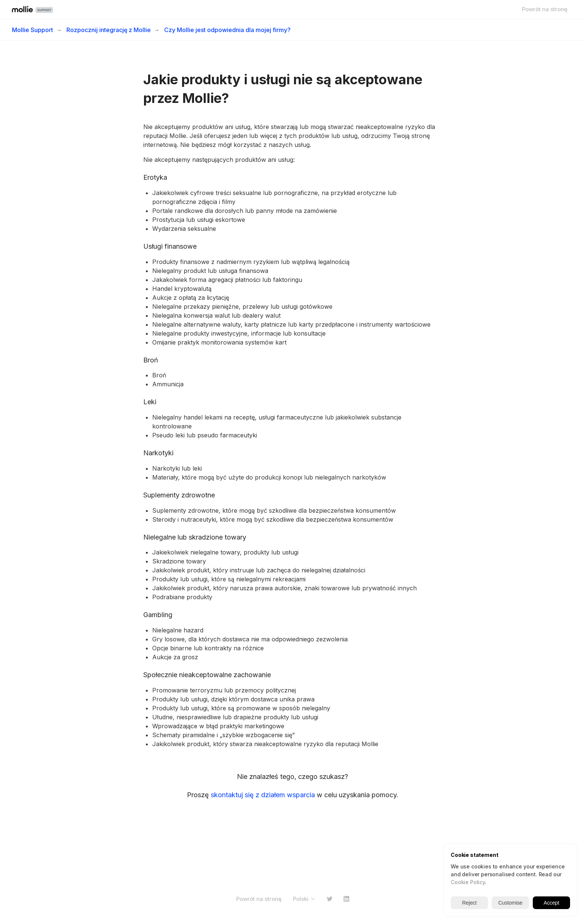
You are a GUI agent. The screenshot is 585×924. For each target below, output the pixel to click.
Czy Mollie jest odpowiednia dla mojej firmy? (227, 30)
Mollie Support (32, 30)
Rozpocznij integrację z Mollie (109, 30)
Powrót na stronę (545, 9)
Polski (304, 899)
